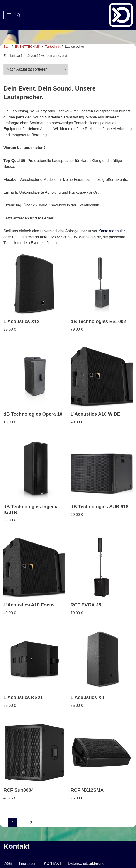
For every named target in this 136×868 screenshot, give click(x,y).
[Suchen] (19, 15)
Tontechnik (53, 47)
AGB (8, 863)
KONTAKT (52, 863)
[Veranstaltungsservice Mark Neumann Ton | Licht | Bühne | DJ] (121, 15)
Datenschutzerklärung (86, 863)
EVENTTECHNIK (27, 47)
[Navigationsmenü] (9, 15)
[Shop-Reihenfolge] (35, 69)
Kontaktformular (111, 232)
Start (7, 47)
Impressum (28, 863)
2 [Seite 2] (31, 822)
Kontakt (17, 846)
